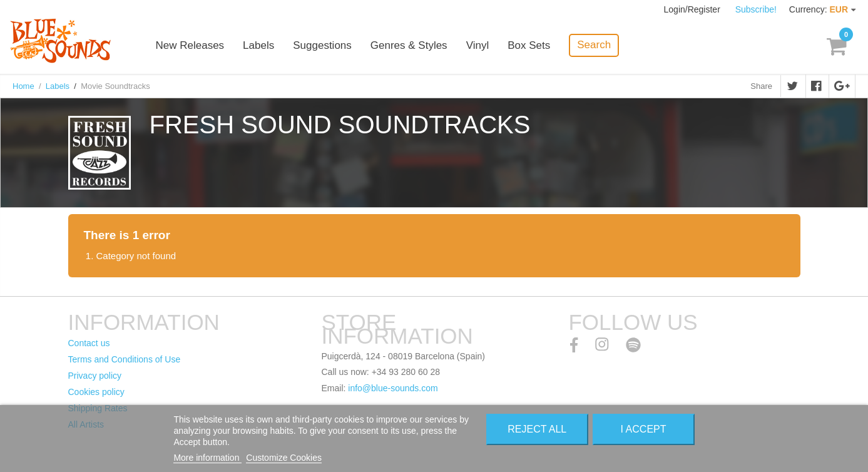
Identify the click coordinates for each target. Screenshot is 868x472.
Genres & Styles (409, 45)
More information (207, 458)
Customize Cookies (284, 458)
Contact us (89, 343)
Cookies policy (96, 392)
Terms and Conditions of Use (125, 359)
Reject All (537, 429)
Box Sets (529, 45)
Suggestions (322, 45)
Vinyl (478, 45)
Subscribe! (756, 9)
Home (23, 86)
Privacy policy (95, 376)
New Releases (190, 45)
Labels (258, 45)
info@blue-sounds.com (393, 388)
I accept (644, 429)
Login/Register (693, 9)
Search (594, 45)
